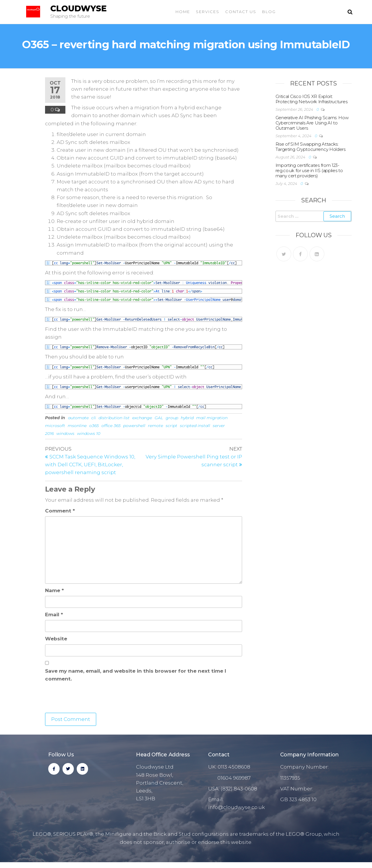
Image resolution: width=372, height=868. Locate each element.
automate (78, 418)
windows (65, 433)
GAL (159, 418)
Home (183, 12)
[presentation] (89, 699)
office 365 (111, 426)
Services (208, 12)
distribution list (114, 418)
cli (94, 418)
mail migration (212, 418)
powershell (134, 426)
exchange (142, 418)
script (171, 426)
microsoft (55, 426)
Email (54, 615)
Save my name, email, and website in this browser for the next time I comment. (136, 675)
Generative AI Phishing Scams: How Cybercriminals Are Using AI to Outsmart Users (312, 123)
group (172, 418)
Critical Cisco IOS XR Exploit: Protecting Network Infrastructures (312, 99)
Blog (269, 12)
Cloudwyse (78, 8)
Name (54, 590)
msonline (77, 426)
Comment (60, 511)
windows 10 (89, 433)
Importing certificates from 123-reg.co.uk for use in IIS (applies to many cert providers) (309, 170)
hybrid (187, 418)
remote (155, 426)
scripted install (195, 426)
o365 (94, 426)
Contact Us (241, 12)
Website (56, 639)
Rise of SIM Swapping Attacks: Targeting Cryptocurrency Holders (311, 147)
